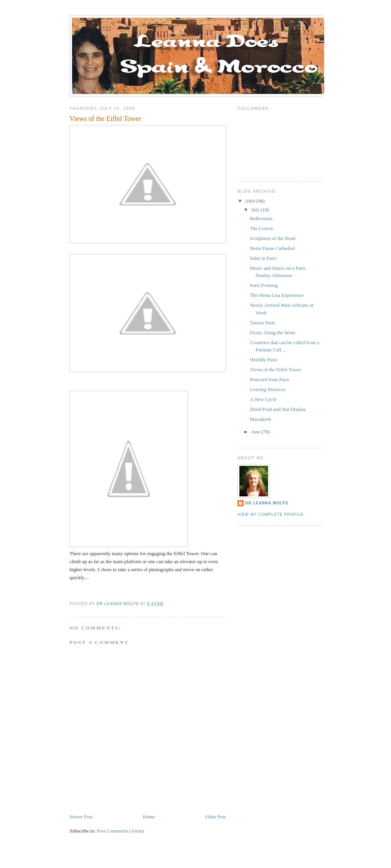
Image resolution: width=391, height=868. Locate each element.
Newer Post (81, 817)
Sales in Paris (263, 258)
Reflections (261, 218)
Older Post (216, 817)
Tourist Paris (262, 323)
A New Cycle (263, 399)
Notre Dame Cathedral (272, 248)
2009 (251, 201)
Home (149, 817)
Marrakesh (260, 419)
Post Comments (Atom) (121, 831)
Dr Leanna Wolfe (267, 503)
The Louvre (261, 228)
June (256, 432)
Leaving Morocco (267, 389)
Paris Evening (264, 285)
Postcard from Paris (269, 379)
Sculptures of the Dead (272, 238)
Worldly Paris (263, 360)
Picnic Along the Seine (272, 333)
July (256, 210)
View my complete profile (271, 515)
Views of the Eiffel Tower (275, 370)
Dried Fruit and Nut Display (278, 409)
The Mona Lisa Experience (277, 295)
